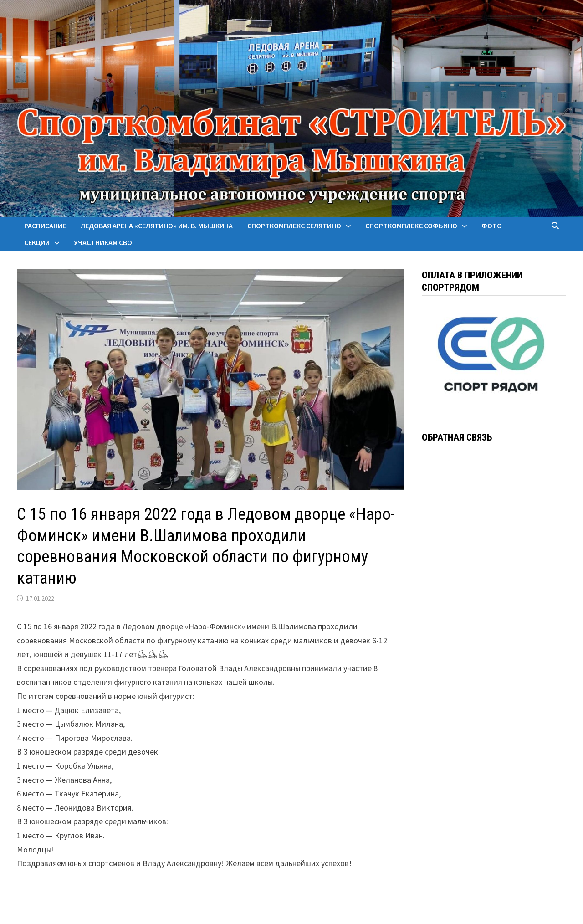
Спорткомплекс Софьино (411, 226)
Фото (492, 226)
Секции (37, 242)
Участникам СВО (103, 242)
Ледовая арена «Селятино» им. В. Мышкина (157, 226)
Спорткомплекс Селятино (294, 226)
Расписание (45, 226)
